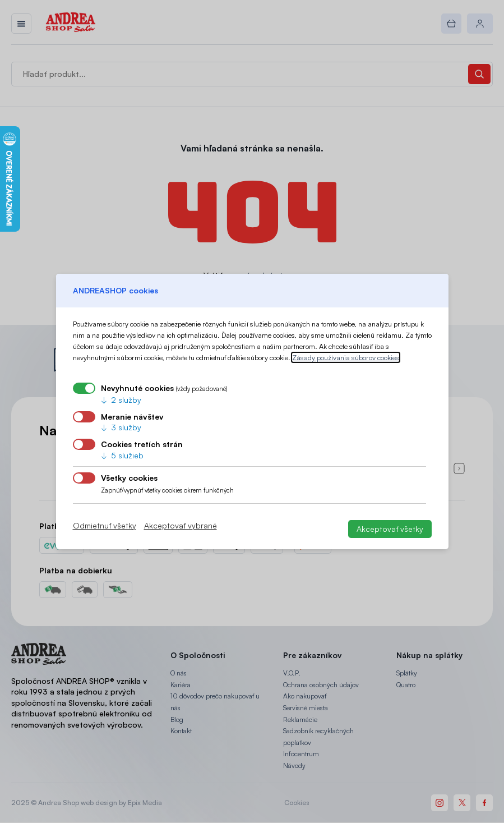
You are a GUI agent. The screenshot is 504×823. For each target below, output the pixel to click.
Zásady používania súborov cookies (346, 357)
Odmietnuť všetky (105, 526)
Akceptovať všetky (390, 529)
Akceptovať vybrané (181, 526)
